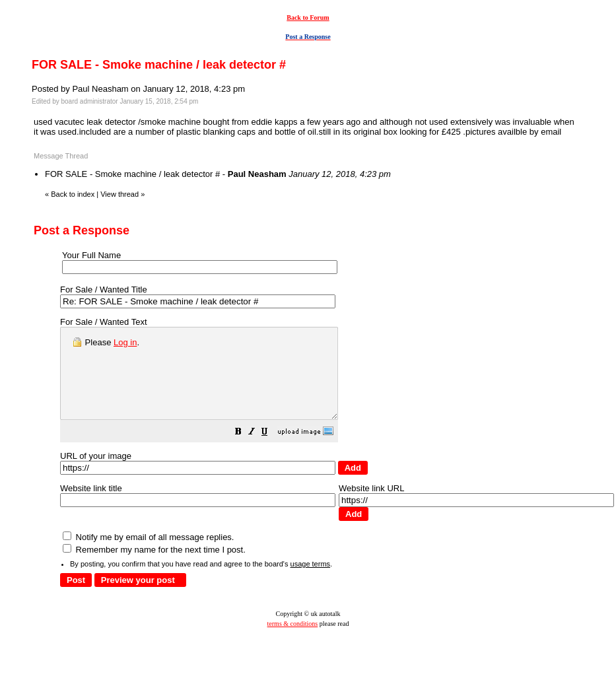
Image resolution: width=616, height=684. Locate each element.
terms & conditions (293, 641)
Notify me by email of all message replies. (148, 555)
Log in (125, 342)
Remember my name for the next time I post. (154, 567)
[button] (271, 451)
